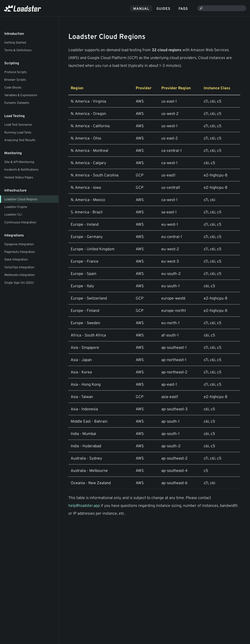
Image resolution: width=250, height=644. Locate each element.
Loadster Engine (16, 207)
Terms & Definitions (18, 50)
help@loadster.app (84, 505)
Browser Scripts (15, 80)
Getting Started (15, 42)
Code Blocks (13, 87)
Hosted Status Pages (19, 177)
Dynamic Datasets (17, 103)
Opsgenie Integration (19, 244)
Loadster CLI (13, 214)
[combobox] (222, 8)
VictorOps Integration (19, 267)
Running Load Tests (18, 132)
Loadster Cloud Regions (21, 199)
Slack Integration (16, 259)
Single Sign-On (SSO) (19, 283)
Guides (163, 8)
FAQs (183, 8)
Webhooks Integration (20, 275)
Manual (141, 8)
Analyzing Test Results (20, 140)
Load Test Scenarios (18, 124)
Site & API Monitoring (19, 162)
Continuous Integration (20, 222)
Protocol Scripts (15, 72)
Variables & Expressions (21, 95)
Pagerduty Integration (20, 252)
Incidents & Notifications (21, 169)
